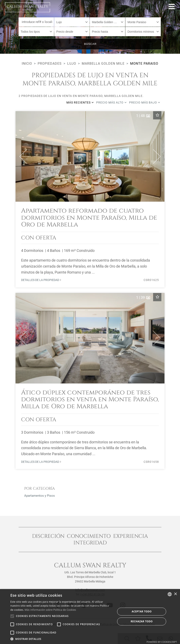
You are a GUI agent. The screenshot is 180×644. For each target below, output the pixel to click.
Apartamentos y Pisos (40, 496)
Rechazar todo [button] (142, 621)
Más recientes (80, 102)
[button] (21, 156)
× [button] (175, 594)
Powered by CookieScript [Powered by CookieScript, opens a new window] (162, 642)
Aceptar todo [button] (142, 611)
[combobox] (72, 22)
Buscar (90, 44)
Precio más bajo (145, 102)
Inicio (27, 64)
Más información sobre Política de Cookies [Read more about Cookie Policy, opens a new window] (50, 610)
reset (157, 54)
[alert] (90, 617)
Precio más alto (111, 102)
